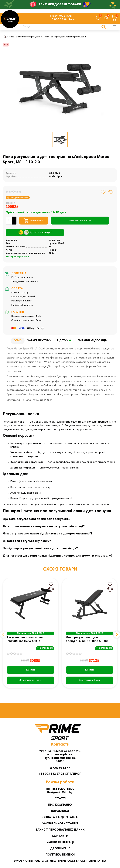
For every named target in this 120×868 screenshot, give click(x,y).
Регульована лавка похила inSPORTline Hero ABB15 (26, 640)
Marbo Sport (56, 177)
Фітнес (11, 37)
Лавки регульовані (77, 37)
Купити (31, 670)
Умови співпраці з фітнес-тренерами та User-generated (60, 861)
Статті (60, 799)
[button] (3, 635)
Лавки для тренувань (55, 37)
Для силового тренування (29, 37)
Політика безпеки (60, 855)
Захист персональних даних (60, 830)
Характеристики (39, 341)
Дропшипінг (60, 849)
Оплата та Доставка (60, 818)
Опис (18, 341)
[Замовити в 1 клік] (80, 221)
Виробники (60, 811)
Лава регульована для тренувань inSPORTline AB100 (87, 640)
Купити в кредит (35, 233)
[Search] (62, 27)
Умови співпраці (60, 843)
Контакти (60, 836)
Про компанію (60, 805)
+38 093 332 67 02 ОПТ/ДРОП (60, 774)
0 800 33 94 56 (62, 20)
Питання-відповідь (92, 341)
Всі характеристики (17, 257)
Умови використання (60, 824)
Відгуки (65, 341)
